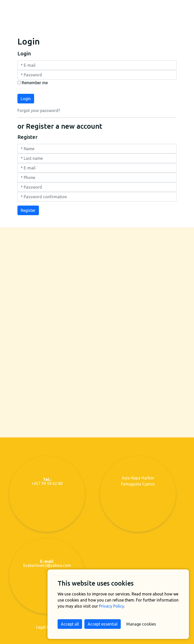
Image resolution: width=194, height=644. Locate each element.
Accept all (70, 624)
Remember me (35, 80)
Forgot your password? (39, 107)
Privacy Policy (112, 606)
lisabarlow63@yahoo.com (47, 561)
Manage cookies (141, 624)
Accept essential (103, 624)
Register (28, 208)
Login (26, 96)
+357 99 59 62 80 (47, 479)
